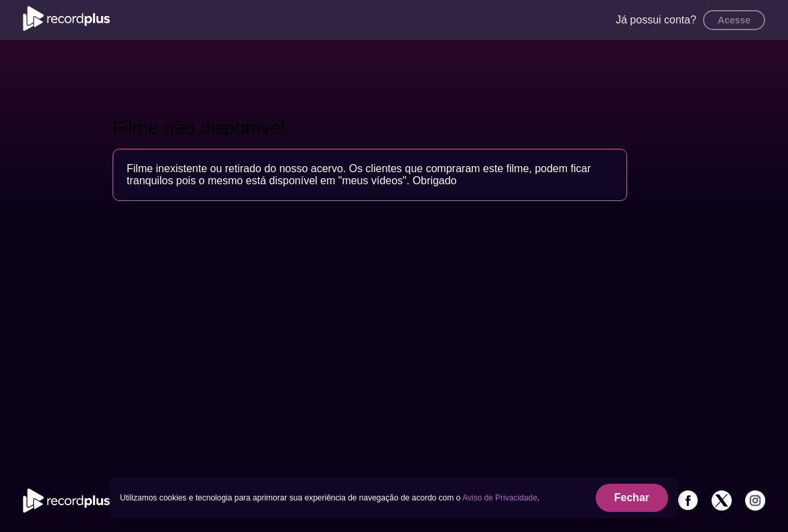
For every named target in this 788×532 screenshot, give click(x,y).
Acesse (734, 20)
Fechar (632, 497)
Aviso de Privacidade (500, 498)
